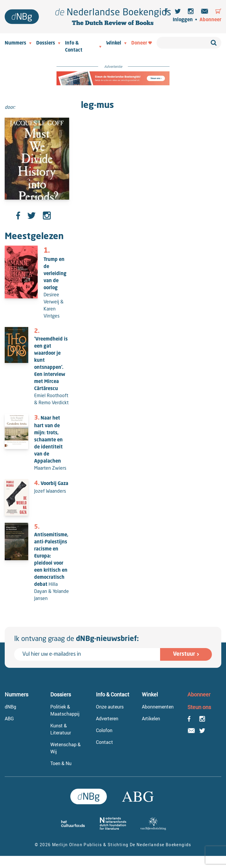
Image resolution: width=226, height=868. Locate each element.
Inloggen (183, 20)
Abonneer (210, 20)
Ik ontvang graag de (77, 639)
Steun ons (199, 707)
